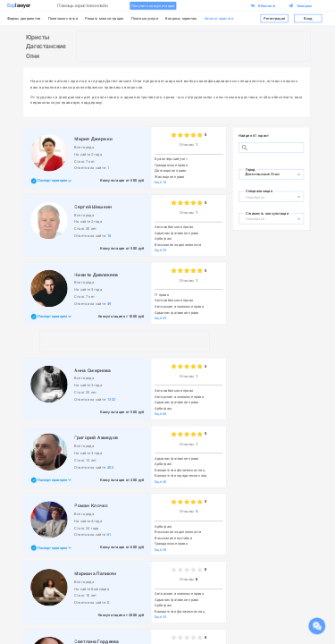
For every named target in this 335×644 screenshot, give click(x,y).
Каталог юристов (219, 18)
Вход (308, 18)
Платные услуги (145, 18)
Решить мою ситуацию (104, 18)
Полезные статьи (63, 18)
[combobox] (266, 174)
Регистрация (274, 18)
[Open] (299, 174)
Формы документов (24, 18)
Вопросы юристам (181, 18)
